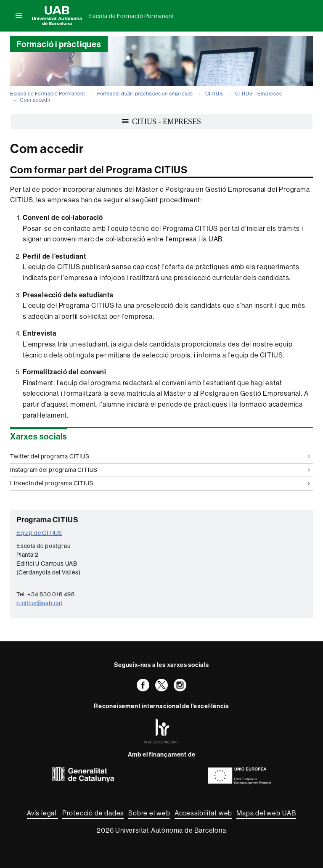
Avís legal (42, 813)
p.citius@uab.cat (40, 603)
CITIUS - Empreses (259, 94)
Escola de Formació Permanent (131, 16)
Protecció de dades (93, 813)
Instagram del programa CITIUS (160, 470)
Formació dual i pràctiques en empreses (145, 94)
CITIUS (214, 94)
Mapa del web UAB (266, 813)
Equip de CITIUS (39, 533)
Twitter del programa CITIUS (160, 456)
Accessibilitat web (203, 813)
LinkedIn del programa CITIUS (160, 483)
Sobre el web (149, 813)
